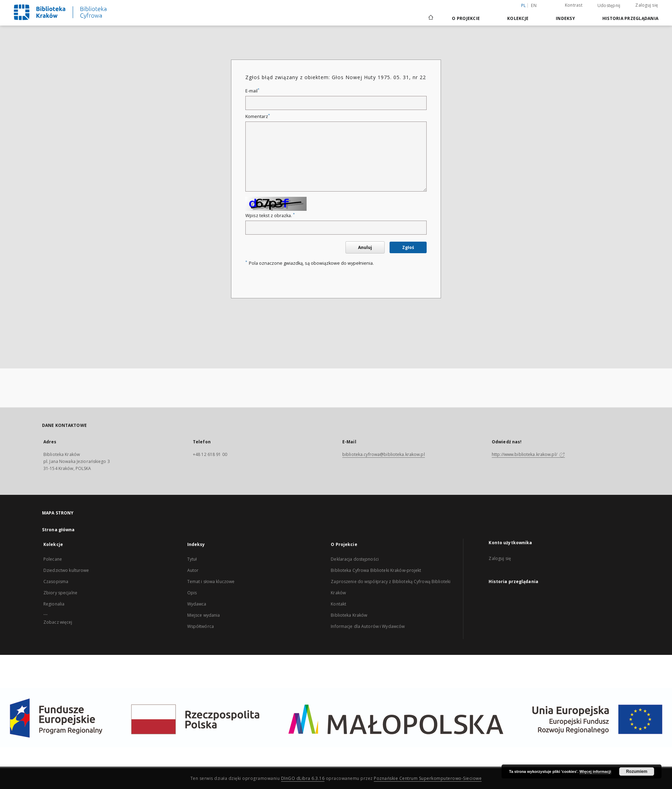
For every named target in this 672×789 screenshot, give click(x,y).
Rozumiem (637, 771)
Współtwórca (201, 626)
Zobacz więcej (58, 622)
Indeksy (565, 18)
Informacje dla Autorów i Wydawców (368, 626)
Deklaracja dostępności (355, 559)
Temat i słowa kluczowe (211, 582)
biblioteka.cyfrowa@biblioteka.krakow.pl (384, 454)
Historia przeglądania (630, 18)
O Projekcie (466, 18)
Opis (192, 593)
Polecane (53, 559)
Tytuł (192, 559)
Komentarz (258, 116)
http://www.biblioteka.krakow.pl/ (528, 454)
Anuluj (365, 247)
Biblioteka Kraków (349, 615)
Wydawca (197, 604)
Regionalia (54, 604)
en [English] (534, 5)
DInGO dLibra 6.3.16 (303, 778)
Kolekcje (518, 18)
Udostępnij (609, 6)
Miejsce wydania (204, 615)
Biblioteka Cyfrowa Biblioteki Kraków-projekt (376, 570)
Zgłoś (408, 247)
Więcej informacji (595, 771)
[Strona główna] (430, 18)
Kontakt (338, 604)
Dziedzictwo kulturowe (66, 570)
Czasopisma (56, 582)
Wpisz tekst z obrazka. (270, 216)
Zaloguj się (647, 5)
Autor (193, 570)
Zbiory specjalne (60, 593)
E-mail (252, 91)
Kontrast (574, 5)
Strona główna (58, 530)
